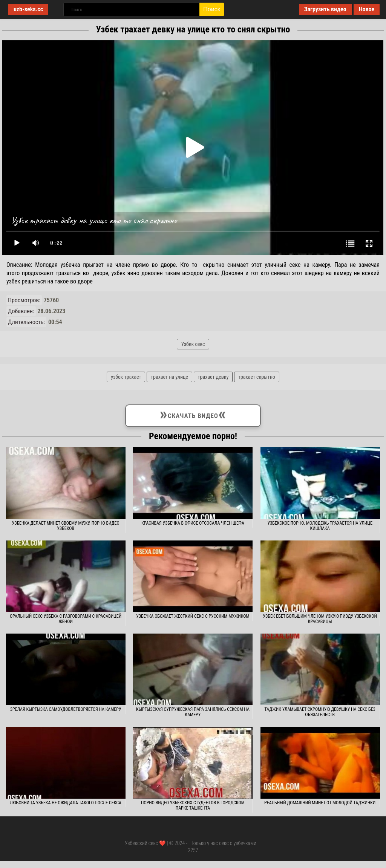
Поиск (211, 9)
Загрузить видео (325, 9)
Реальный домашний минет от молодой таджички (320, 803)
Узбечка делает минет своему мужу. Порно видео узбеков (66, 526)
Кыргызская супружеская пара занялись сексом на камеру (193, 712)
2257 (193, 850)
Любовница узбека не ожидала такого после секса (66, 803)
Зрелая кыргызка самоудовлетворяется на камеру (66, 709)
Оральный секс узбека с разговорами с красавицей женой (66, 619)
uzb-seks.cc (28, 9)
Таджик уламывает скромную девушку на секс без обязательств (320, 712)
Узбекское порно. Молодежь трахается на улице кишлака (320, 526)
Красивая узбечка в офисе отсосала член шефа (193, 523)
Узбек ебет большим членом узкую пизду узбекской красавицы (320, 619)
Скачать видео (193, 414)
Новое (367, 9)
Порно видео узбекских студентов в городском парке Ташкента (193, 805)
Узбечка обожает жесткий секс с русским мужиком (193, 616)
